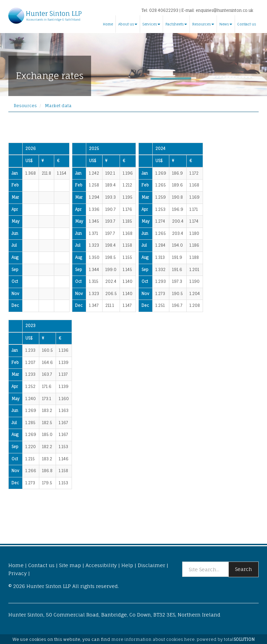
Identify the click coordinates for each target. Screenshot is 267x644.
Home (108, 24)
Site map (70, 565)
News (226, 24)
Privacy (18, 573)
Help (127, 565)
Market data (58, 106)
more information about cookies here (153, 639)
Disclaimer (151, 565)
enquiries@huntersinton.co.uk (224, 10)
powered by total (226, 639)
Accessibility (101, 565)
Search (244, 569)
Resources (203, 24)
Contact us (247, 24)
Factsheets (176, 24)
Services (151, 24)
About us (128, 24)
